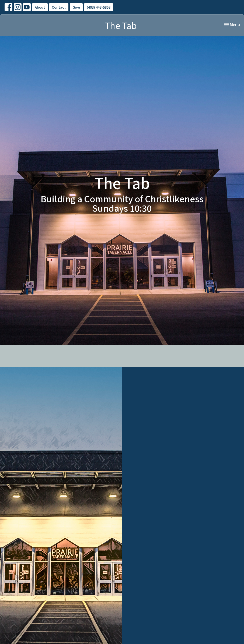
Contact (59, 7)
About (40, 7)
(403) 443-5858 (99, 7)
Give (76, 7)
